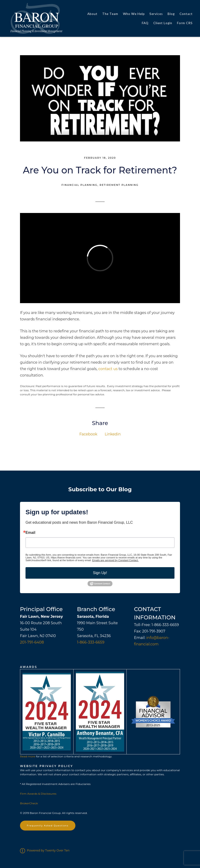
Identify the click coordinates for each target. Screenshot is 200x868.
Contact (186, 14)
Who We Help (134, 14)
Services (156, 14)
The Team (110, 14)
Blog (171, 14)
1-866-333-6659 (91, 642)
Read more (28, 756)
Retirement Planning (119, 185)
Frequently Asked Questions (48, 826)
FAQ (145, 23)
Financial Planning (80, 185)
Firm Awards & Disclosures (38, 794)
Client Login (163, 23)
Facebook (88, 434)
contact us (108, 369)
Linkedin (113, 434)
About (92, 14)
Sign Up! (100, 573)
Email (30, 533)
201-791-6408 (32, 642)
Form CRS (185, 23)
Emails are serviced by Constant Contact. (115, 560)
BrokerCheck (29, 803)
